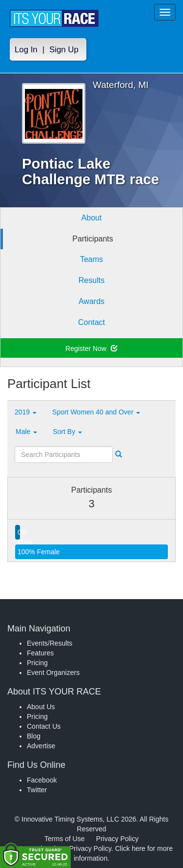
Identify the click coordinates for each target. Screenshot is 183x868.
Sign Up (64, 50)
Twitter (37, 790)
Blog (34, 736)
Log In (26, 50)
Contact (91, 322)
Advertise (41, 746)
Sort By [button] (67, 432)
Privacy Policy (117, 839)
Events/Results (50, 643)
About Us (41, 707)
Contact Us (44, 726)
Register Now (91, 348)
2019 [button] (26, 412)
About (92, 218)
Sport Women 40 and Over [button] (96, 412)
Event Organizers (53, 673)
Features (40, 653)
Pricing (37, 663)
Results (91, 280)
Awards (91, 301)
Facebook (42, 780)
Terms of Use (64, 839)
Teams (91, 259)
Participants (93, 239)
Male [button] (26, 432)
